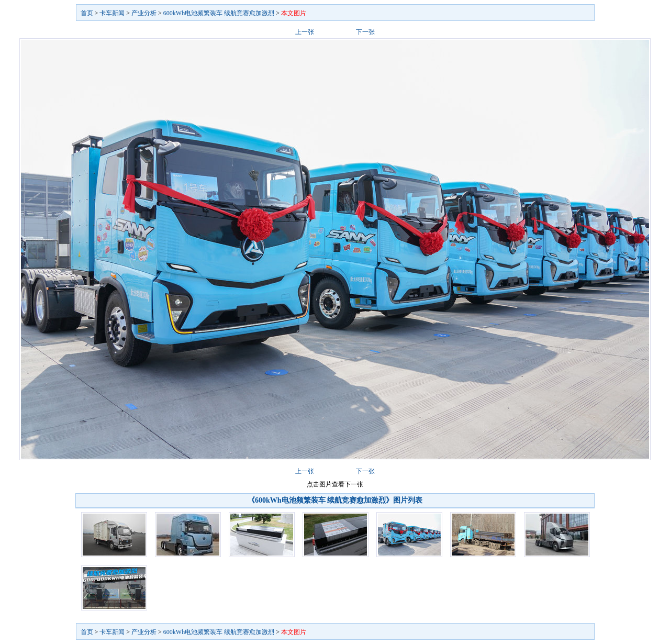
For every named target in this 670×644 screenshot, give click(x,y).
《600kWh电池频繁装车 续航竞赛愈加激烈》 (320, 500)
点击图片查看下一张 (335, 484)
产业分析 (144, 13)
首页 (87, 13)
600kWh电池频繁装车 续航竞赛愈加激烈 (219, 13)
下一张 (365, 32)
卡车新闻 (112, 13)
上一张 (305, 32)
